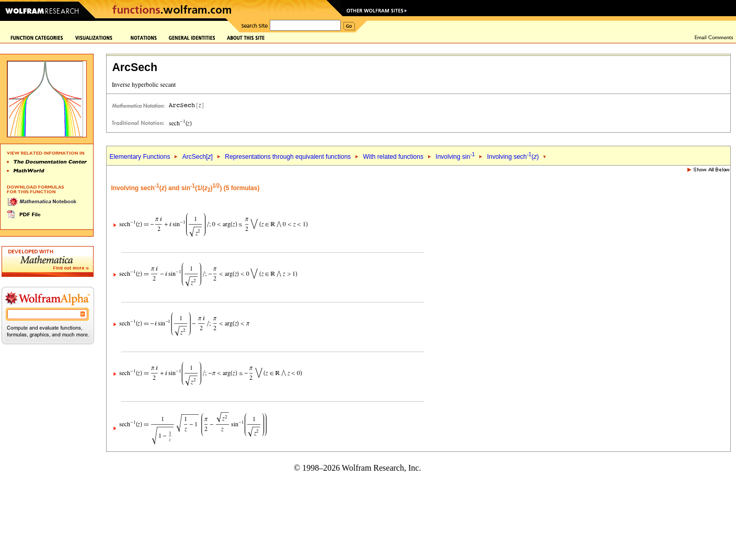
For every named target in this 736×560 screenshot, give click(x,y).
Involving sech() (513, 157)
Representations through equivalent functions (288, 157)
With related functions (393, 157)
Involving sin (455, 157)
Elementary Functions (140, 157)
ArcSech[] (198, 157)
